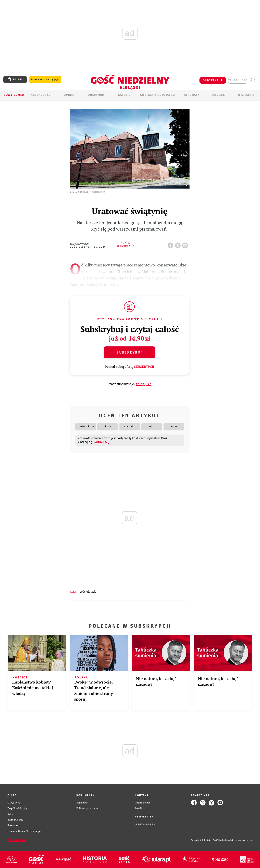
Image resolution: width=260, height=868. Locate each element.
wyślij (186, 244)
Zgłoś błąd (17, 840)
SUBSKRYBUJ (213, 80)
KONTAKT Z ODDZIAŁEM (158, 95)
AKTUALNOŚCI (41, 95)
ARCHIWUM (97, 95)
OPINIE (69, 95)
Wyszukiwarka (253, 80)
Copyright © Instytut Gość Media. (208, 840)
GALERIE (124, 95)
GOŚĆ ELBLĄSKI (88, 592)
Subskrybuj (129, 352)
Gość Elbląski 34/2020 (88, 247)
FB (171, 244)
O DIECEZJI (246, 95)
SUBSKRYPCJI (144, 367)
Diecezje (218, 95)
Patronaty (191, 95)
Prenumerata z (45, 80)
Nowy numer (14, 95)
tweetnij (179, 244)
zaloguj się (238, 80)
